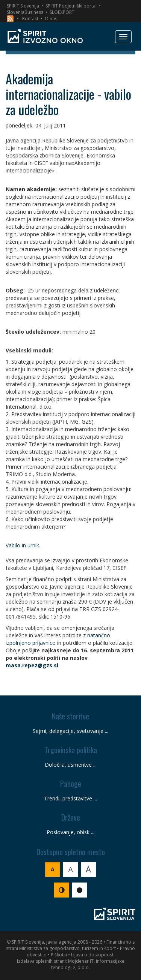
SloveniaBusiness (25, 12)
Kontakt (30, 19)
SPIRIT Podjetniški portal (71, 6)
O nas (51, 19)
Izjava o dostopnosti (93, 955)
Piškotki (59, 955)
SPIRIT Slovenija (23, 6)
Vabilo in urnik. (23, 545)
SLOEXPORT (62, 12)
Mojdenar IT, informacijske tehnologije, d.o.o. (88, 964)
